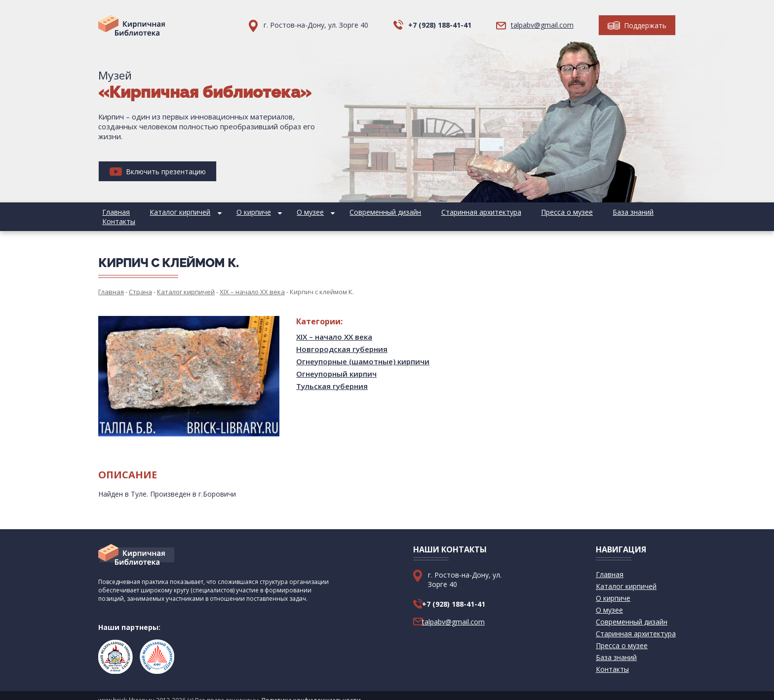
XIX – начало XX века (334, 327)
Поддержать (637, 25)
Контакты (622, 212)
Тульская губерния (332, 377)
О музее (282, 212)
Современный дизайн (349, 212)
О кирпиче (233, 212)
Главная (112, 212)
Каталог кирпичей (168, 212)
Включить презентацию (158, 172)
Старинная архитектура (437, 212)
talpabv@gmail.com (542, 25)
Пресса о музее (515, 212)
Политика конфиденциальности (311, 691)
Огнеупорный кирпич (336, 364)
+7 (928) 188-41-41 (440, 25)
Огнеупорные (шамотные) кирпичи (363, 352)
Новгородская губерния (342, 340)
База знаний (573, 212)
